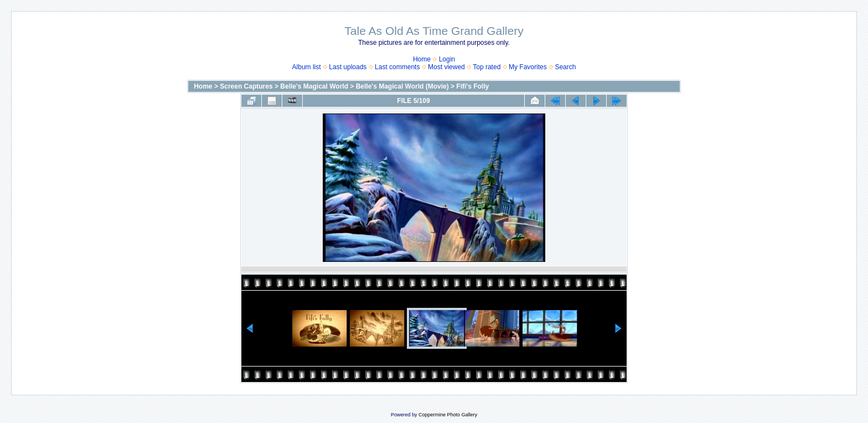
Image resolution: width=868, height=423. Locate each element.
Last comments (397, 67)
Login (447, 59)
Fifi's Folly (472, 86)
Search (565, 67)
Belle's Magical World (314, 86)
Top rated (487, 67)
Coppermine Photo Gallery (448, 415)
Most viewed (446, 67)
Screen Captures (246, 86)
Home (422, 59)
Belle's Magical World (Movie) (402, 86)
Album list (307, 67)
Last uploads (348, 67)
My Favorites (528, 67)
